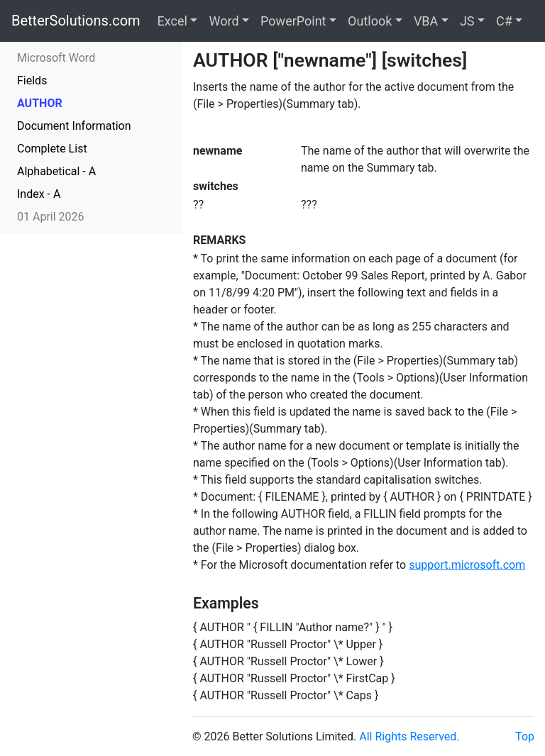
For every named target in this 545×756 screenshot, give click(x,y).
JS (467, 21)
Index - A (39, 194)
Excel (172, 21)
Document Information (74, 126)
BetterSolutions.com (76, 21)
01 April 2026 (51, 217)
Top (525, 736)
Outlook (370, 21)
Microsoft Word (56, 58)
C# (504, 21)
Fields (32, 80)
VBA (426, 21)
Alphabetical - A (56, 171)
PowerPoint (293, 21)
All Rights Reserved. (409, 736)
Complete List (52, 149)
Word (224, 21)
